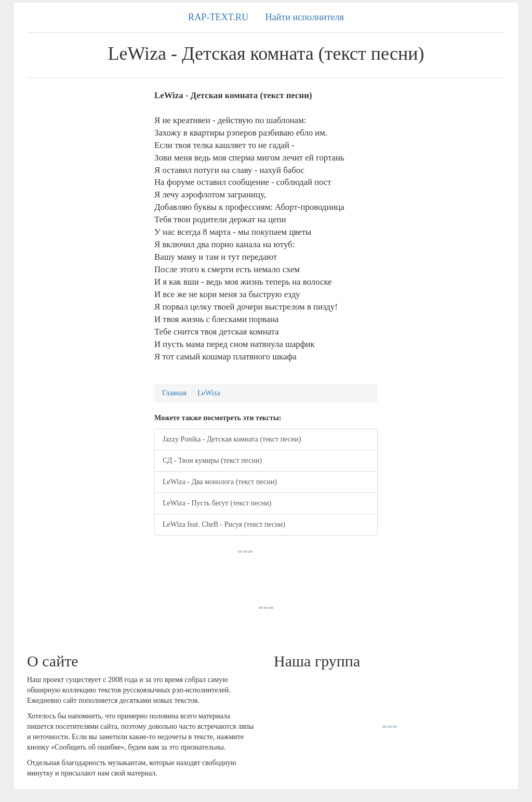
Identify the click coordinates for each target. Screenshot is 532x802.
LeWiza (209, 393)
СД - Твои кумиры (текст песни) (212, 460)
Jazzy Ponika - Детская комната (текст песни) (232, 439)
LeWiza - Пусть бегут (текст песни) (217, 503)
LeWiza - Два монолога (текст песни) (220, 482)
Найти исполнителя (304, 17)
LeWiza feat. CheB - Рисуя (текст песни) (224, 524)
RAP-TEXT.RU (218, 17)
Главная (174, 393)
